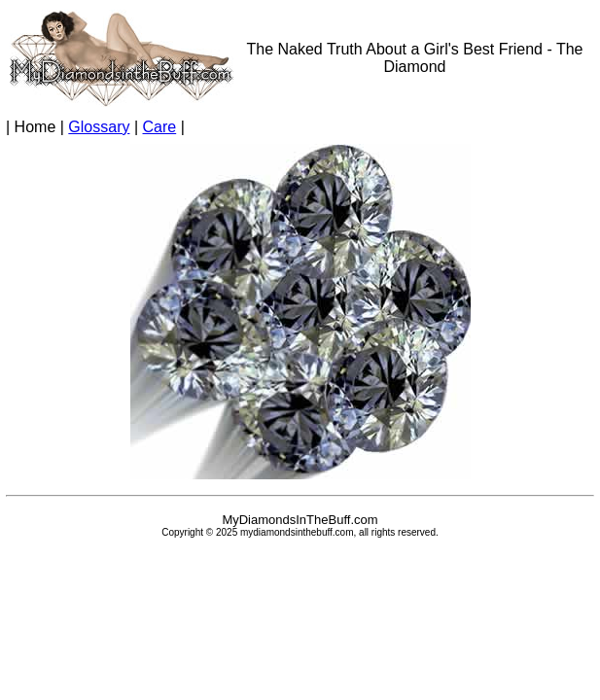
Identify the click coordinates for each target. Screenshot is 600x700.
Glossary (99, 127)
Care (160, 127)
